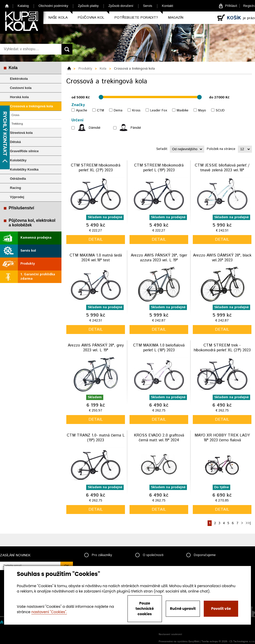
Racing (15, 188)
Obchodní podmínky (53, 6)
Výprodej (17, 197)
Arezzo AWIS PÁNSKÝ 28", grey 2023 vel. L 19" (96, 348)
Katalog (23, 6)
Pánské (136, 128)
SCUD (220, 111)
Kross (136, 111)
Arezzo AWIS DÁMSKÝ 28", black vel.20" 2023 (222, 258)
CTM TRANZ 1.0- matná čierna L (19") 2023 (96, 438)
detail (96, 240)
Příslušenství (21, 208)
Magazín (176, 18)
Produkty (28, 264)
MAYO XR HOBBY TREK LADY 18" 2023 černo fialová (222, 438)
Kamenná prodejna (36, 238)
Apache (82, 111)
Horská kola (19, 97)
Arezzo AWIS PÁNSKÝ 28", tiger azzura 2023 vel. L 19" (159, 258)
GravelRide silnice (24, 151)
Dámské (95, 128)
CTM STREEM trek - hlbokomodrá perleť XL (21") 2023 (222, 348)
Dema (118, 111)
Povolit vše (221, 609)
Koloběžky (18, 160)
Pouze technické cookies (145, 609)
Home (7, 6)
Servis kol (28, 251)
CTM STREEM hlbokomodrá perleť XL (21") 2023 (96, 168)
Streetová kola (21, 133)
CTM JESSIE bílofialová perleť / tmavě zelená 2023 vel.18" (222, 168)
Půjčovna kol (91, 18)
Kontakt (168, 6)
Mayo (202, 111)
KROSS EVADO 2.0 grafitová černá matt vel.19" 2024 (159, 438)
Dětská (15, 142)
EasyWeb (194, 641)
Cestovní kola (21, 88)
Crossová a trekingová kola (31, 106)
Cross (15, 115)
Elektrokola (19, 79)
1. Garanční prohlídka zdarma (38, 277)
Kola (13, 68)
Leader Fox (159, 111)
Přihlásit (231, 6)
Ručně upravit (183, 609)
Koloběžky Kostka (24, 169)
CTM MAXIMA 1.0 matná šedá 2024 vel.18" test (96, 258)
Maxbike (183, 111)
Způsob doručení (121, 6)
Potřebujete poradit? (136, 18)
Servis (148, 6)
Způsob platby (88, 6)
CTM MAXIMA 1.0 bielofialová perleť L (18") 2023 (159, 348)
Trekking (17, 124)
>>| (248, 523)
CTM (100, 111)
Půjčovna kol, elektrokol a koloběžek (32, 223)
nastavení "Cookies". (49, 612)
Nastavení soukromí (170, 634)
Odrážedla (18, 179)
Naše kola (58, 18)
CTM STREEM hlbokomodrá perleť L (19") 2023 (159, 168)
